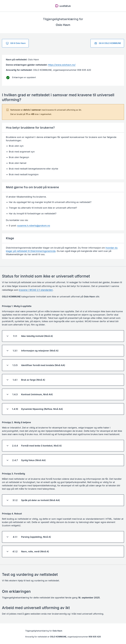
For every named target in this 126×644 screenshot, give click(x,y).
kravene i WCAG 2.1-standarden (36, 290)
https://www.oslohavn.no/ (62, 65)
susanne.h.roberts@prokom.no (34, 226)
